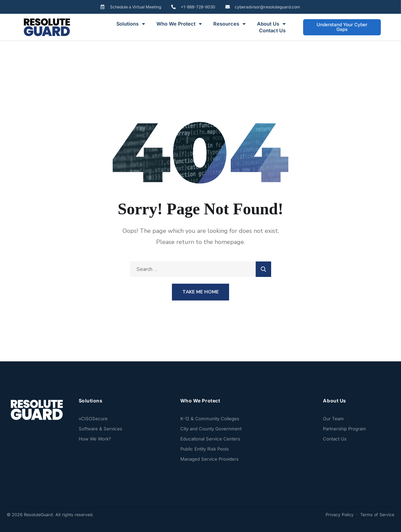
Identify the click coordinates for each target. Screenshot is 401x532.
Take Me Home (200, 292)
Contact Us (272, 31)
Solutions (131, 24)
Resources (229, 24)
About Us (271, 24)
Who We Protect (179, 24)
